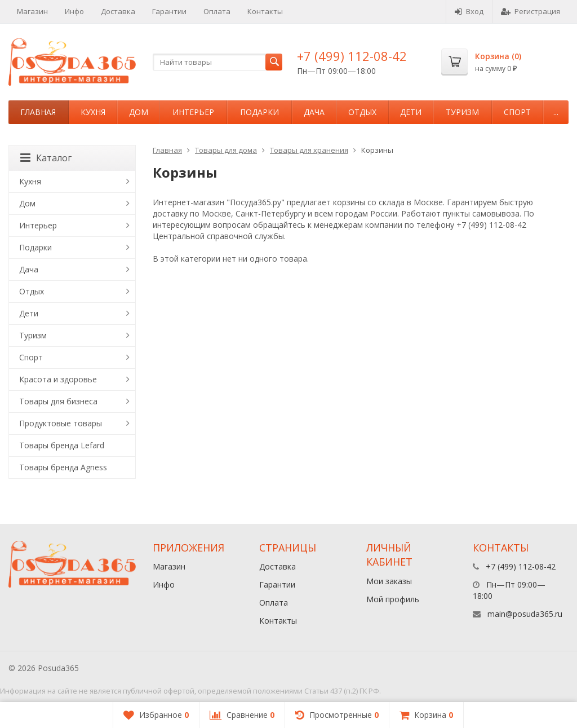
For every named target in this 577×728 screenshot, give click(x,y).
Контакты (265, 11)
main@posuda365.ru (525, 614)
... (556, 112)
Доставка (118, 11)
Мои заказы (389, 581)
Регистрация (531, 11)
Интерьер (193, 112)
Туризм (462, 112)
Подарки (259, 112)
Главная (38, 112)
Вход (469, 11)
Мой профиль (393, 599)
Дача (314, 112)
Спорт (517, 112)
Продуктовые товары (61, 423)
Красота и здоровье (58, 379)
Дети (411, 112)
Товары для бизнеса (58, 401)
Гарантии (169, 11)
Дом (139, 112)
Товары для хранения (309, 150)
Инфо (74, 11)
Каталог (46, 158)
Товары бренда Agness (63, 467)
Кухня (93, 112)
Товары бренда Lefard (62, 445)
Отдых (362, 112)
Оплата (217, 11)
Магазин (32, 11)
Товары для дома (226, 150)
